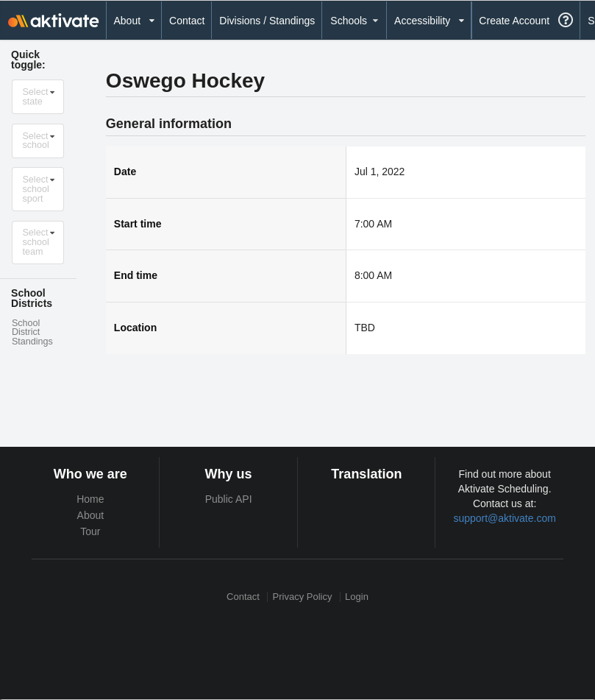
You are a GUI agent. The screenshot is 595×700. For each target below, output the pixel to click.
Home (90, 499)
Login (357, 597)
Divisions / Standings (267, 21)
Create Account (514, 21)
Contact (187, 21)
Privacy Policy (303, 597)
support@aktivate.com (505, 518)
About (91, 515)
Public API (229, 499)
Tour (90, 531)
